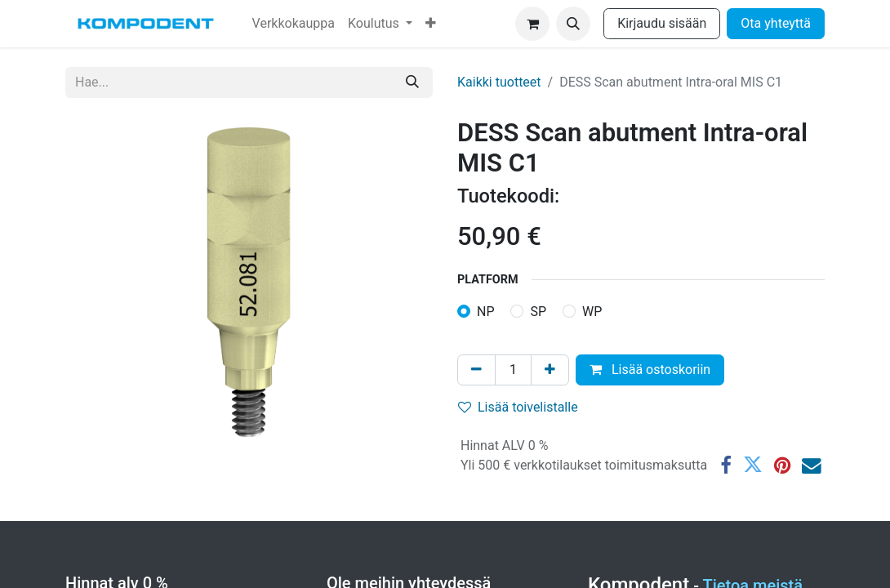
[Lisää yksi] (550, 370)
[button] (573, 24)
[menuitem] (294, 24)
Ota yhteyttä (776, 23)
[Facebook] (726, 465)
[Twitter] (753, 465)
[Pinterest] (782, 465)
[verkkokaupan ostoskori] (532, 24)
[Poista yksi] (476, 370)
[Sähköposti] (812, 465)
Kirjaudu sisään (662, 23)
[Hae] (412, 82)
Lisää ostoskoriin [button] (650, 370)
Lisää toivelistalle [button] (518, 407)
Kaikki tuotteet (499, 82)
